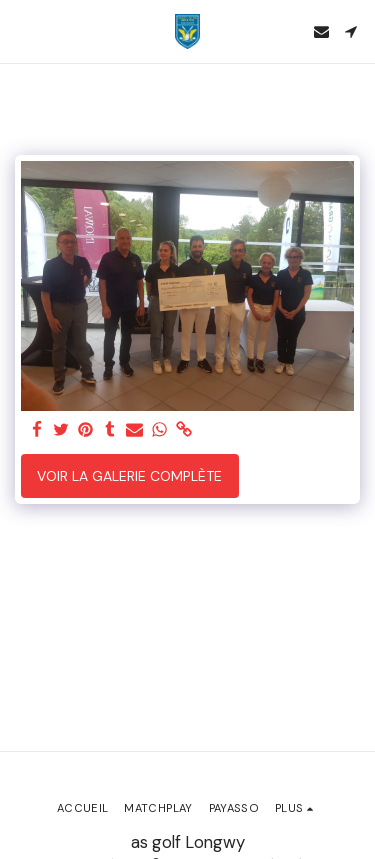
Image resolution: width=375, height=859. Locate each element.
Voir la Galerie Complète (129, 476)
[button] (22, 31)
